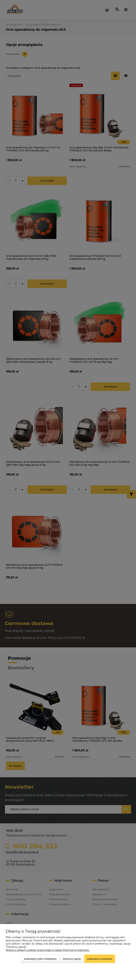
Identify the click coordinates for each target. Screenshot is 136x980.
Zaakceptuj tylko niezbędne (40, 959)
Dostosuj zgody (72, 959)
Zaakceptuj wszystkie (100, 959)
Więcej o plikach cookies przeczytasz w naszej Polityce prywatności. (48, 950)
